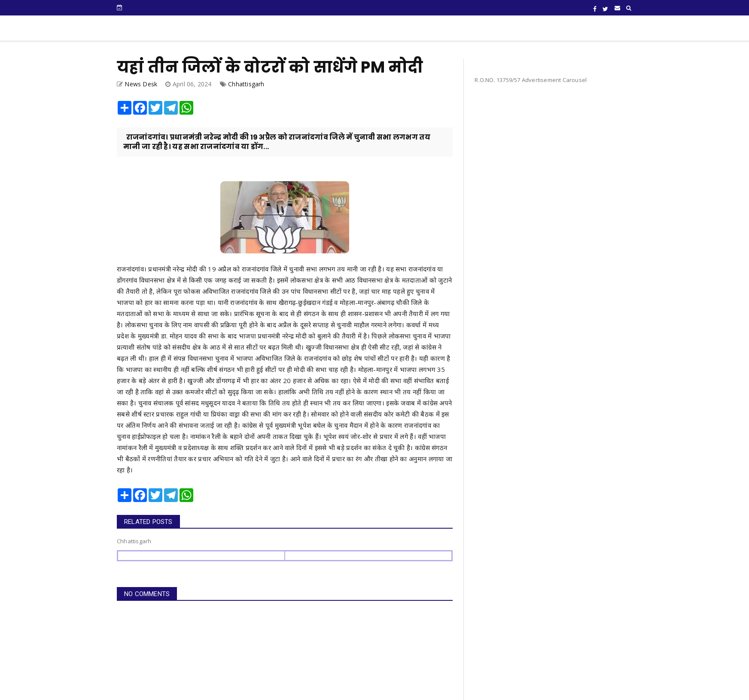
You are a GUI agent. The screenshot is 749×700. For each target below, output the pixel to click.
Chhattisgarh (246, 84)
